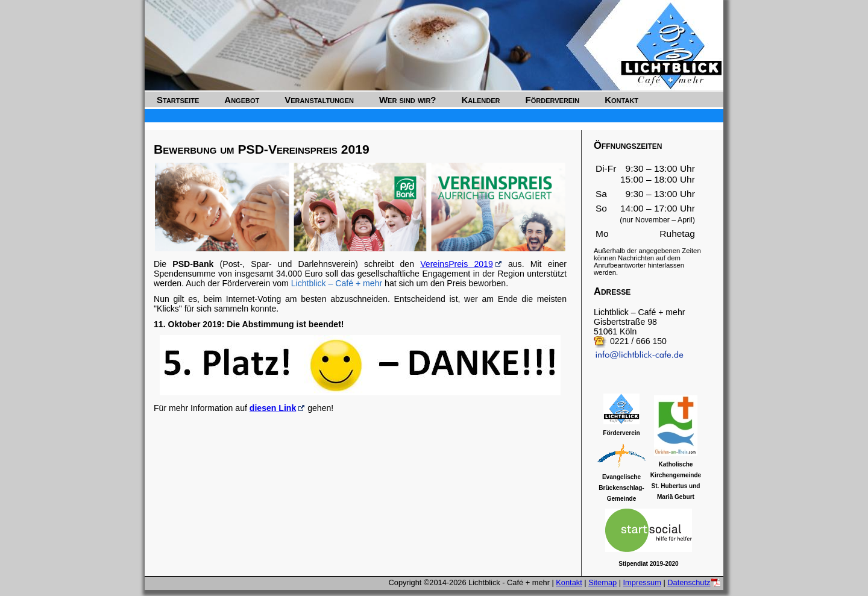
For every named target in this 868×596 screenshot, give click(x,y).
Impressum (642, 582)
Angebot (242, 100)
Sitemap (602, 582)
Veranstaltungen (319, 100)
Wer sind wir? (408, 100)
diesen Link (273, 408)
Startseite (178, 100)
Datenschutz (689, 582)
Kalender (481, 100)
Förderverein (553, 100)
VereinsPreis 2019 (457, 264)
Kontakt (621, 100)
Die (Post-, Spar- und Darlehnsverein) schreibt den (287, 264)
